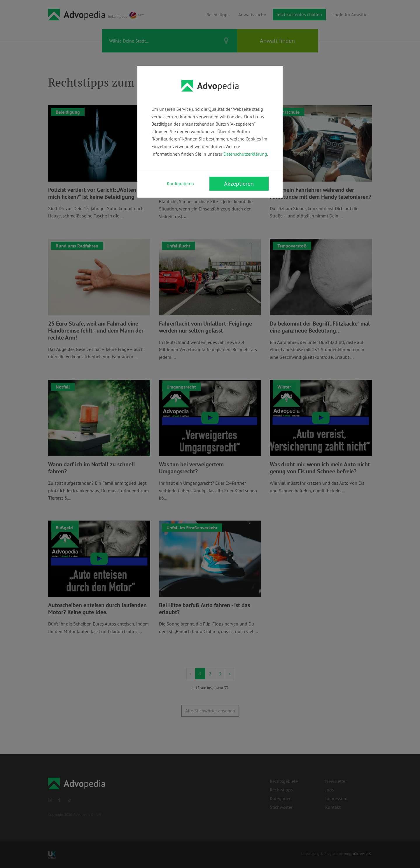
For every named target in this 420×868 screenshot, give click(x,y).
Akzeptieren (239, 184)
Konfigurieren (180, 183)
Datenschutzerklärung (245, 154)
